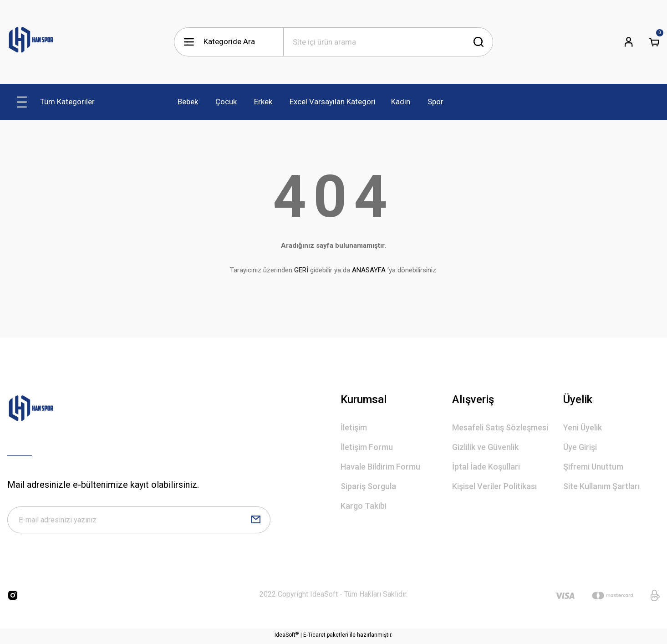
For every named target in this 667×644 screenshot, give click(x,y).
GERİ (301, 270)
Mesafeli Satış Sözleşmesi (500, 427)
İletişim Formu (367, 447)
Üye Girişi (580, 447)
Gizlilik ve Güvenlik (485, 447)
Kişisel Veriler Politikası (494, 486)
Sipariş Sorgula (368, 486)
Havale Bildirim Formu (380, 467)
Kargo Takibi (364, 506)
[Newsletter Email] (139, 521)
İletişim (354, 427)
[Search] (388, 42)
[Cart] (654, 42)
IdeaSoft (287, 637)
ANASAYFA (369, 270)
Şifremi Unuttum (593, 467)
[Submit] (256, 521)
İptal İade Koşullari (486, 467)
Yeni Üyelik (583, 427)
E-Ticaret (314, 638)
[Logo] (31, 42)
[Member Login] (629, 42)
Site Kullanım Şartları (601, 486)
